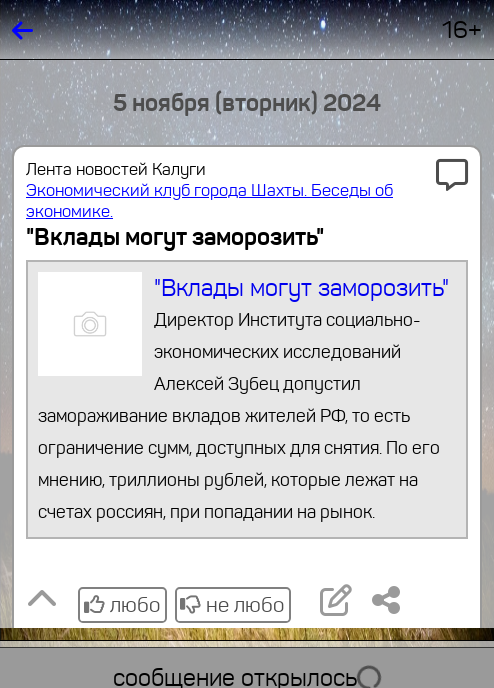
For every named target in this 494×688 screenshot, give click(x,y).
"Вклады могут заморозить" (247, 400)
